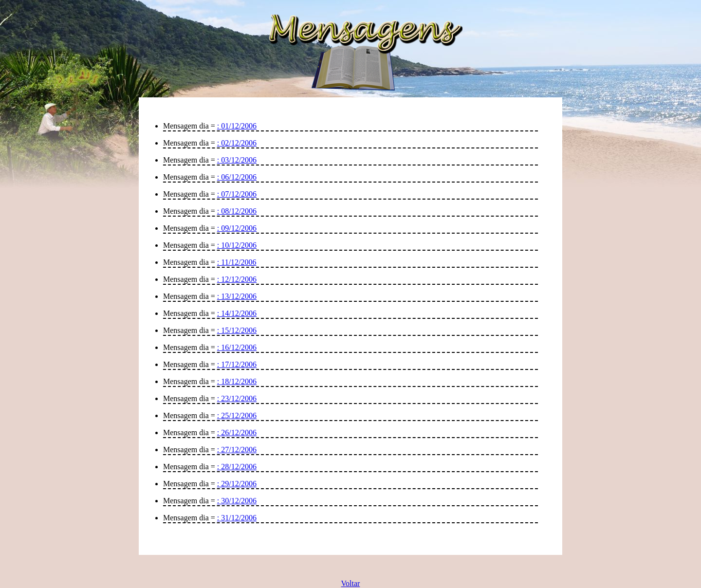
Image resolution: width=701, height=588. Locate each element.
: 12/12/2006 (237, 279)
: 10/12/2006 (237, 245)
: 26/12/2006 (237, 432)
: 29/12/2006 (237, 484)
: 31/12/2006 (237, 518)
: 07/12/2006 (237, 194)
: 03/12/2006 (237, 160)
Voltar (351, 583)
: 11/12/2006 (237, 262)
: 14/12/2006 (237, 313)
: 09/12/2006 (237, 228)
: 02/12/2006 (237, 143)
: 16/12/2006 (237, 347)
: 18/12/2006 (237, 381)
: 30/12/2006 (237, 501)
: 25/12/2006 (237, 415)
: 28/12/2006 (237, 467)
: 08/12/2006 (237, 211)
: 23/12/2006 (237, 398)
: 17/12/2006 (237, 364)
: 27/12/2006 (237, 450)
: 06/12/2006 (237, 177)
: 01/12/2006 (237, 126)
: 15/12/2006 (237, 330)
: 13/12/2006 (237, 296)
